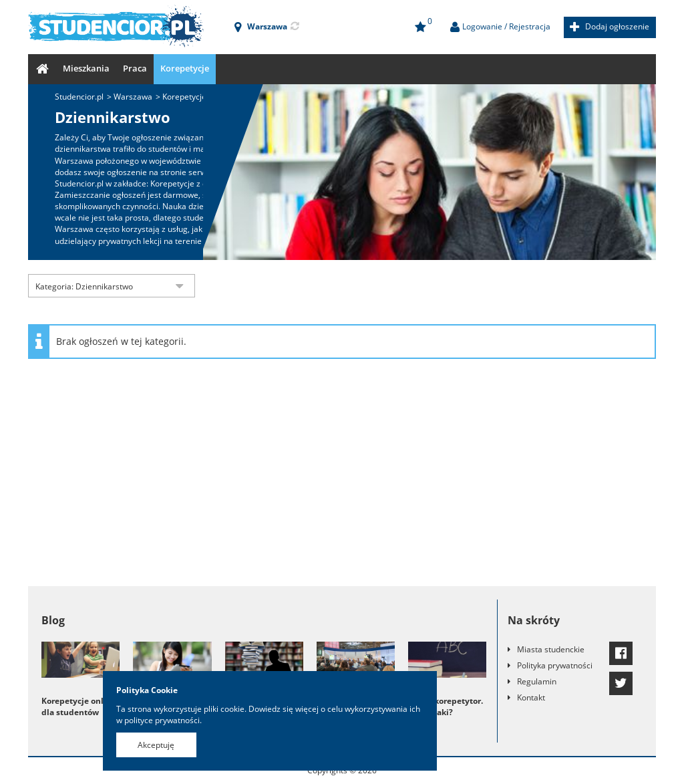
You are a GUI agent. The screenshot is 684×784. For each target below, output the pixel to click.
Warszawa (133, 97)
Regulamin (537, 681)
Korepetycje (185, 68)
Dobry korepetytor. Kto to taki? (446, 706)
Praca (135, 68)
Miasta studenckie (551, 649)
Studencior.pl (79, 97)
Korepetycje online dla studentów (79, 706)
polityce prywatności (162, 720)
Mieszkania (86, 68)
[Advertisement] (342, 479)
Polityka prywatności (555, 665)
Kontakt (531, 697)
